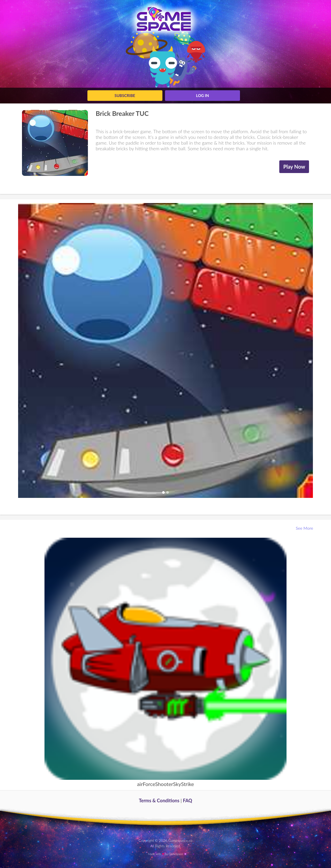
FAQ (187, 800)
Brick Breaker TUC (122, 113)
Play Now (294, 167)
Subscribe (125, 95)
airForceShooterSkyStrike (165, 784)
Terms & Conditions (159, 800)
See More (305, 528)
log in (202, 95)
